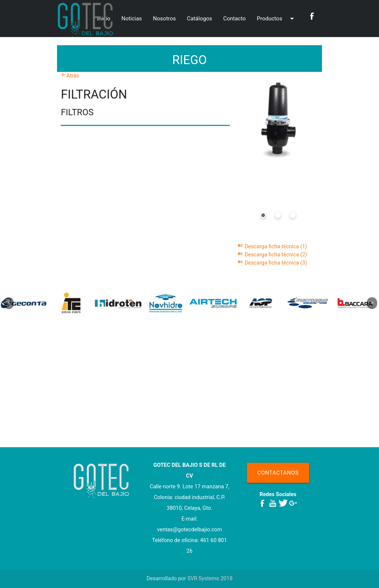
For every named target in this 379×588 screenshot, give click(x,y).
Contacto (234, 19)
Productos (277, 12)
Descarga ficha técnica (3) (272, 263)
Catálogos (199, 19)
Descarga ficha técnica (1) (272, 247)
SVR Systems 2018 (210, 579)
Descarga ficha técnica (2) (272, 255)
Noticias (132, 19)
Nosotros (164, 19)
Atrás (70, 76)
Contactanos (278, 473)
